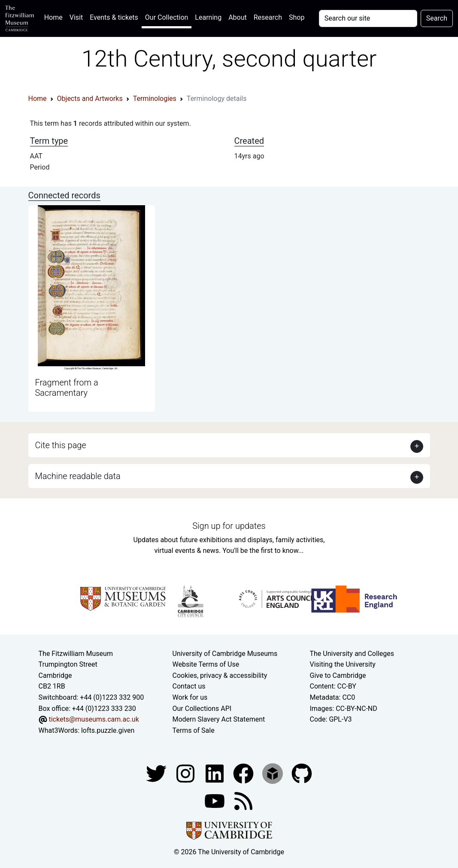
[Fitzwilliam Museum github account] (302, 773)
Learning (208, 17)
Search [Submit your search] (437, 18)
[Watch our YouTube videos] (215, 801)
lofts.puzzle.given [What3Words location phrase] (108, 730)
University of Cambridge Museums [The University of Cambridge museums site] (225, 654)
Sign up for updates (229, 526)
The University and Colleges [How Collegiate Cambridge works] (352, 654)
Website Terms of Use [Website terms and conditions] (206, 664)
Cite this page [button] (61, 445)
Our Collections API (202, 709)
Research (268, 17)
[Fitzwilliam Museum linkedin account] (244, 773)
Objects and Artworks (90, 99)
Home (55, 17)
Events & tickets (114, 17)
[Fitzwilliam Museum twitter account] (157, 773)
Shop (297, 17)
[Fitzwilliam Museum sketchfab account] (273, 773)
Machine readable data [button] (78, 476)
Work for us (190, 697)
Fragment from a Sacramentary (67, 388)
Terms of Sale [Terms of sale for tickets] (194, 730)
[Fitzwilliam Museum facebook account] (215, 773)
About (238, 17)
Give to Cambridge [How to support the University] (338, 675)
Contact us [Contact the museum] (189, 686)
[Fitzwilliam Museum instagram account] (186, 773)
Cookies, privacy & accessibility (220, 675)
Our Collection (167, 17)
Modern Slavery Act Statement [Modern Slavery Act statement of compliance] (219, 719)
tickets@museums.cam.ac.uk (94, 719)
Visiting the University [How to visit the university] (342, 664)
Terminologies (155, 99)
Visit (76, 17)
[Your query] (368, 18)
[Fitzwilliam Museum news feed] (243, 801)
